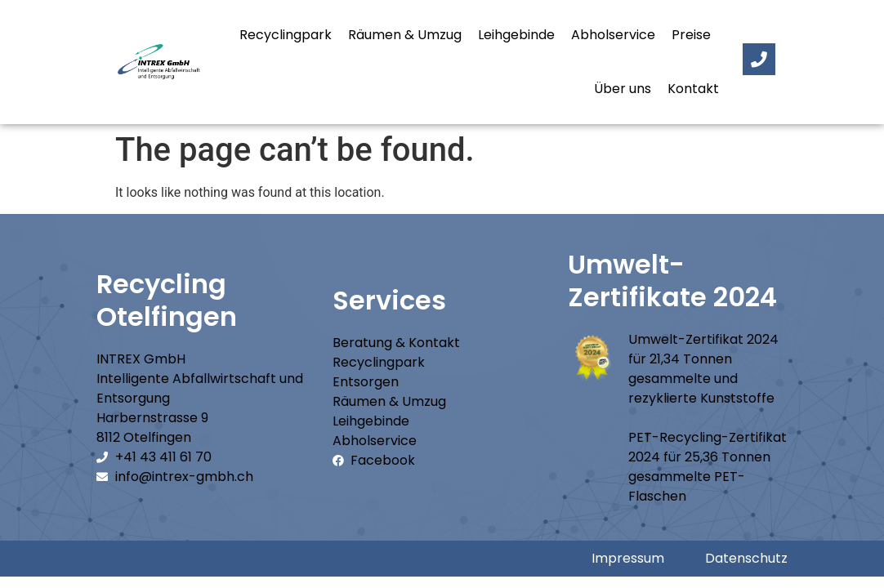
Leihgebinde (516, 35)
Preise (691, 35)
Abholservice (613, 35)
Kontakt (693, 89)
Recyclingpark (286, 35)
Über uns (623, 89)
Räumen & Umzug (405, 35)
